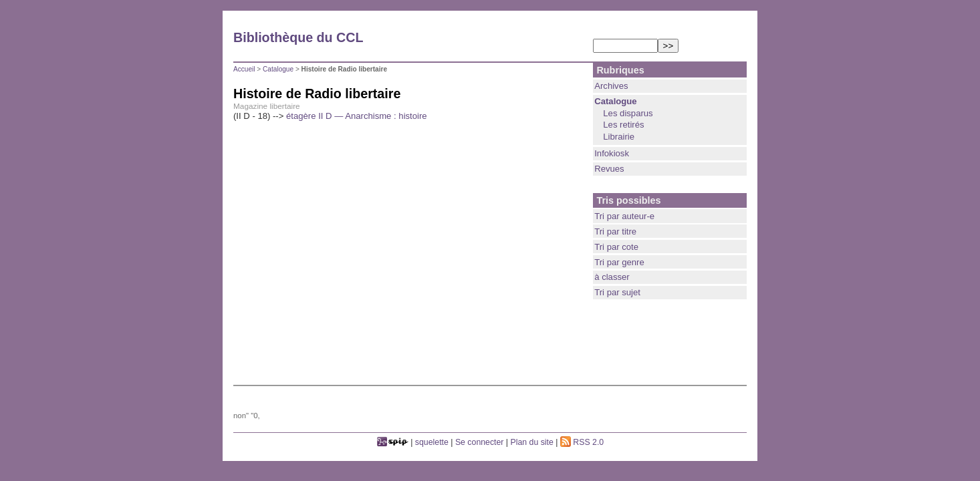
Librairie (619, 137)
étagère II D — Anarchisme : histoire (357, 116)
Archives (611, 86)
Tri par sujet (617, 292)
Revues (609, 169)
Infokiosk (612, 153)
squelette (432, 442)
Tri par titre (615, 231)
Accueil (244, 69)
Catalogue (278, 69)
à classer (612, 277)
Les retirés (623, 125)
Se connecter (480, 442)
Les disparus (628, 113)
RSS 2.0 (582, 442)
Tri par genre (619, 262)
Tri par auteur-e (624, 216)
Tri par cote (616, 247)
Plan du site (532, 442)
